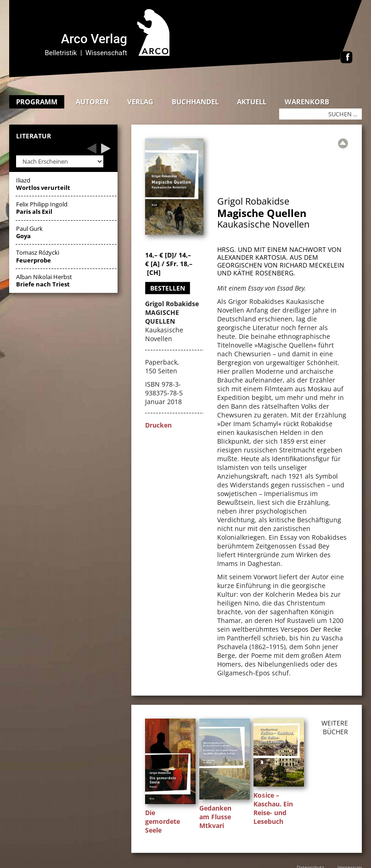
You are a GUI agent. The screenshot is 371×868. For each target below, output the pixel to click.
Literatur (34, 136)
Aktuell (252, 102)
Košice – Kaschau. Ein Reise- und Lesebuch (273, 808)
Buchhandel (195, 102)
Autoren (92, 102)
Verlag (140, 102)
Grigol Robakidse (253, 201)
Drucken (158, 425)
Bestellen (168, 288)
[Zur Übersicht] (343, 143)
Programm (37, 102)
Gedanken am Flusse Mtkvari (215, 817)
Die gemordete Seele (163, 821)
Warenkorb (307, 102)
